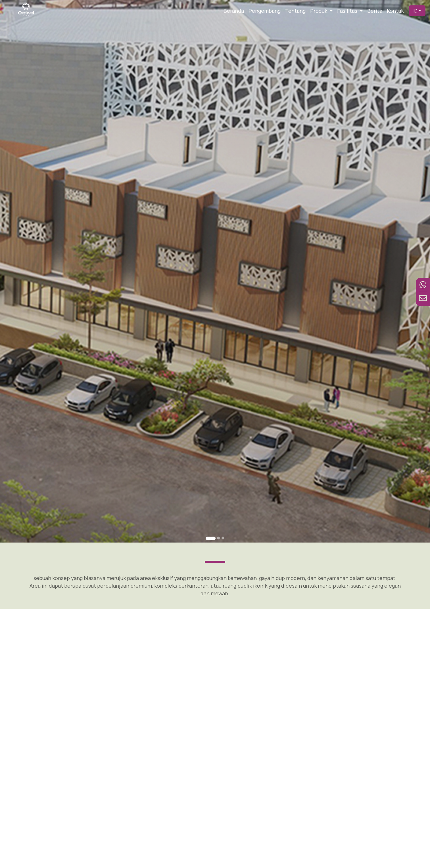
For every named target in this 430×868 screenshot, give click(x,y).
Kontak (395, 11)
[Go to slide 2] (218, 538)
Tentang (295, 11)
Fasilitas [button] (348, 11)
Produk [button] (319, 11)
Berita (375, 11)
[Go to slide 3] (223, 538)
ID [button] (416, 11)
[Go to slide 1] (211, 538)
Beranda (234, 11)
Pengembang (265, 11)
